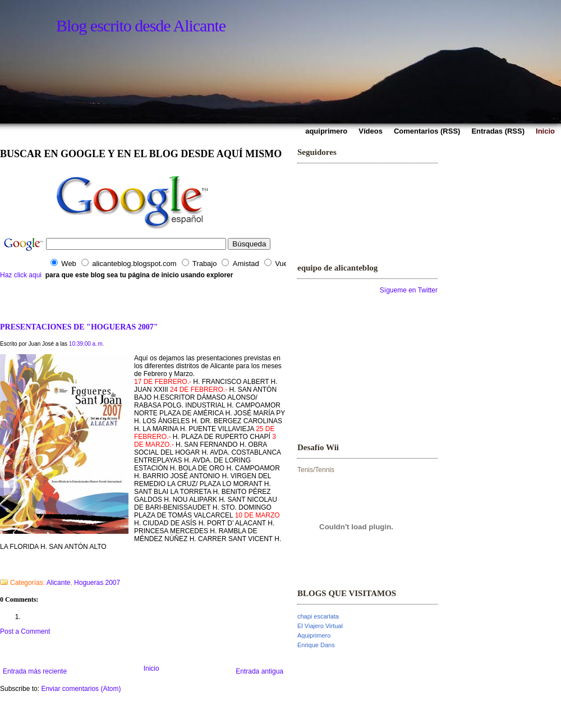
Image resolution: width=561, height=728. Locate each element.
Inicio (151, 669)
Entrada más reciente (35, 671)
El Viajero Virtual (320, 626)
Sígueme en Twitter (409, 290)
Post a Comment (25, 631)
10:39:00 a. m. (87, 344)
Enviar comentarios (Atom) (81, 689)
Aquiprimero (314, 635)
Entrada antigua (259, 671)
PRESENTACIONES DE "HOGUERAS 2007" (79, 327)
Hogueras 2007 (97, 583)
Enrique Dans (316, 645)
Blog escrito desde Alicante (141, 26)
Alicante (59, 583)
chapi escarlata (318, 616)
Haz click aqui (21, 275)
